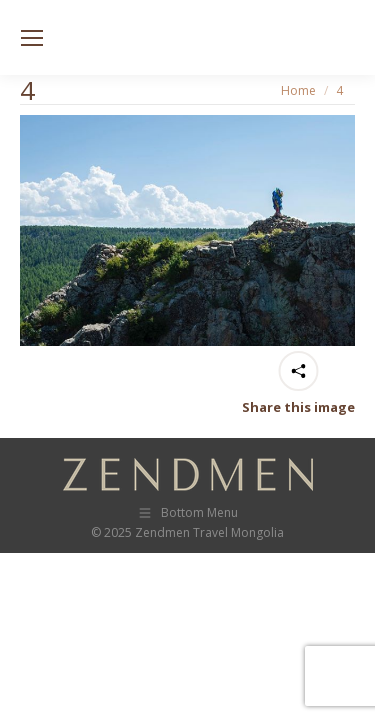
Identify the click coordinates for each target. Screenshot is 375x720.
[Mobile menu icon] (32, 38)
